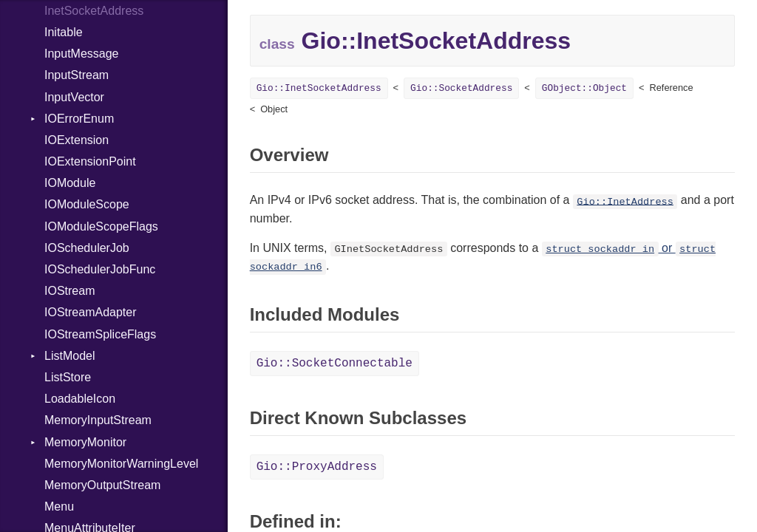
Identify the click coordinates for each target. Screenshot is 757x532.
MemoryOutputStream (102, 485)
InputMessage (82, 54)
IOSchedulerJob (87, 248)
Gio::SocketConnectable (335, 364)
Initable (64, 32)
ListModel (69, 356)
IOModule (70, 183)
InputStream (77, 75)
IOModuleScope (87, 204)
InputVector (74, 97)
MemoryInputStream (98, 420)
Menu (59, 507)
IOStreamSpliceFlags (100, 334)
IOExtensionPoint (90, 161)
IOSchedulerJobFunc (100, 269)
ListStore (68, 377)
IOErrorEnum (79, 119)
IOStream (69, 291)
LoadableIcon (80, 399)
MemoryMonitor (85, 442)
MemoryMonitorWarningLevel (121, 464)
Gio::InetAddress (625, 201)
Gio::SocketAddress (461, 88)
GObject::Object (584, 88)
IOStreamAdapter (91, 312)
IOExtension (77, 140)
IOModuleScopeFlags (101, 226)
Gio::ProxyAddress (317, 467)
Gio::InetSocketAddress (319, 88)
